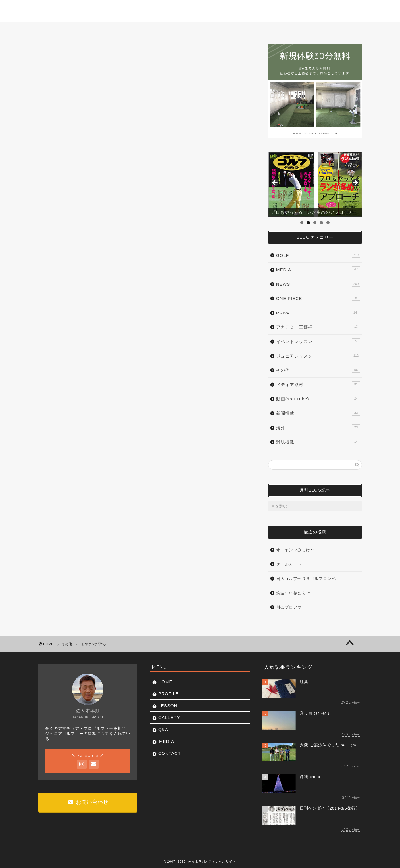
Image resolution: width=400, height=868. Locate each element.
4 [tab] (321, 223)
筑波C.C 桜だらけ (293, 593)
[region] (315, 184)
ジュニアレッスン (318, 356)
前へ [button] (275, 183)
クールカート (289, 564)
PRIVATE (318, 312)
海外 (318, 427)
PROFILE (106, 29)
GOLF (318, 255)
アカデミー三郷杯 (318, 327)
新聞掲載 (318, 413)
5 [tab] (328, 223)
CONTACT (337, 29)
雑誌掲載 (318, 442)
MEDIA (290, 29)
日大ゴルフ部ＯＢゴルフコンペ (306, 579)
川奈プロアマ (289, 607)
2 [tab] (308, 223)
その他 (54, 55)
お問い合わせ (88, 802)
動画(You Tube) (318, 398)
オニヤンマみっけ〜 (295, 550)
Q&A (246, 29)
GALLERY (201, 29)
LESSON (154, 29)
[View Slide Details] (315, 184)
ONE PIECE (318, 298)
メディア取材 (318, 384)
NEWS (318, 284)
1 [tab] (302, 223)
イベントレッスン (318, 341)
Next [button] (355, 183)
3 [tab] (315, 223)
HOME (60, 29)
